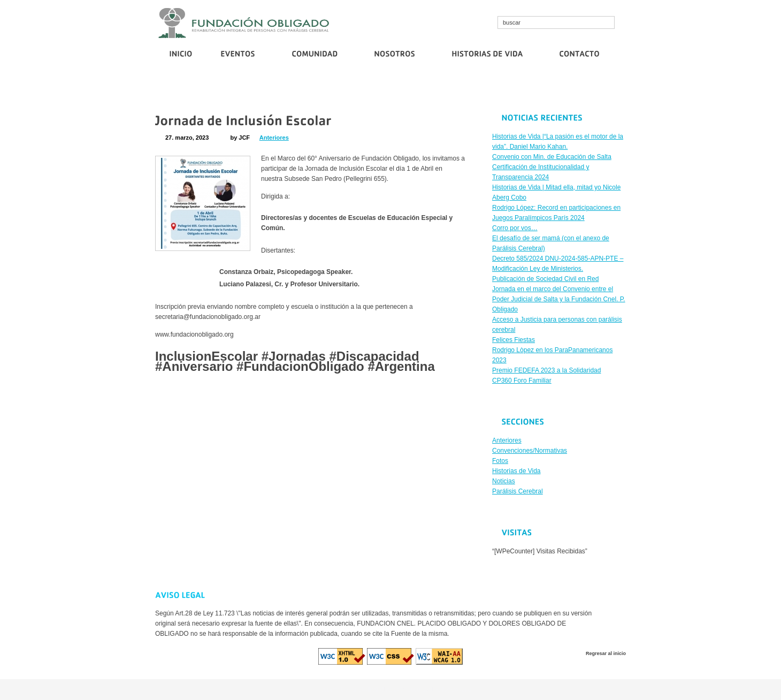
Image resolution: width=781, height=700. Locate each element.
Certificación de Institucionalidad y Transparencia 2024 (397, 89)
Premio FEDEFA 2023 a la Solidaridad (546, 370)
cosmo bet (335, 689)
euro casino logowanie (439, 689)
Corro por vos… (500, 89)
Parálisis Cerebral (518, 491)
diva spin (393, 689)
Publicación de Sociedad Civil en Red (581, 89)
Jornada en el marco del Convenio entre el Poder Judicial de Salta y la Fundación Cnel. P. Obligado (559, 299)
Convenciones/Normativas (530, 451)
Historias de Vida (516, 471)
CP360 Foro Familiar (522, 381)
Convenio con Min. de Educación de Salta (259, 89)
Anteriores (274, 138)
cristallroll (365, 689)
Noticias (504, 481)
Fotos (500, 461)
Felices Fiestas (514, 340)
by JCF (240, 138)
